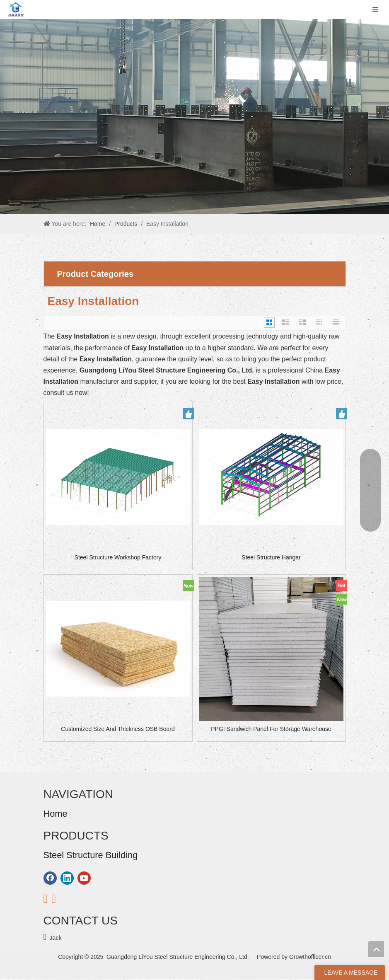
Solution (54, 852)
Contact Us (58, 886)
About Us (56, 830)
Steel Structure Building (74, 930)
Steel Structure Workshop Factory (118, 557)
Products (55, 841)
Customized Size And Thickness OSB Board (118, 729)
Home (51, 819)
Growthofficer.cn (310, 957)
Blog (49, 875)
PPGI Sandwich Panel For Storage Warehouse (271, 729)
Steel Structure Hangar (271, 557)
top (376, 949)
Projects (54, 864)
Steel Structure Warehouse (78, 941)
